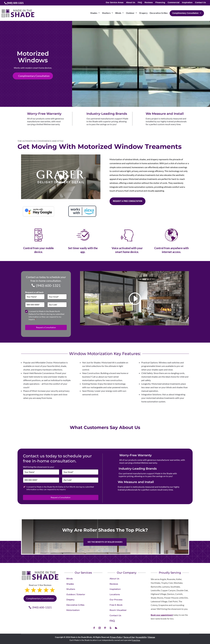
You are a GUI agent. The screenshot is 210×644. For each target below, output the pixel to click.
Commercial (173, 3)
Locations (115, 594)
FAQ (140, 3)
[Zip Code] (57, 305)
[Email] (57, 297)
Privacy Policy (116, 637)
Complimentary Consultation (34, 76)
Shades (70, 584)
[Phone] (35, 305)
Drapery (70, 600)
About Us (131, 3)
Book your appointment (162, 615)
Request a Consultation (46, 327)
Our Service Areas (115, 3)
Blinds (70, 579)
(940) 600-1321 (48, 285)
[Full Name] (35, 297)
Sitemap (152, 637)
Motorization (73, 610)
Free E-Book (116, 605)
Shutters (71, 589)
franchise (136, 640)
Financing (160, 3)
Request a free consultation (128, 201)
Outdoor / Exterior (76, 594)
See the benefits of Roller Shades (105, 542)
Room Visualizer (118, 610)
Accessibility (141, 637)
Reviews (149, 3)
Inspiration (187, 3)
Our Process (116, 600)
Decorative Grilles (75, 605)
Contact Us (200, 3)
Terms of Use (129, 637)
